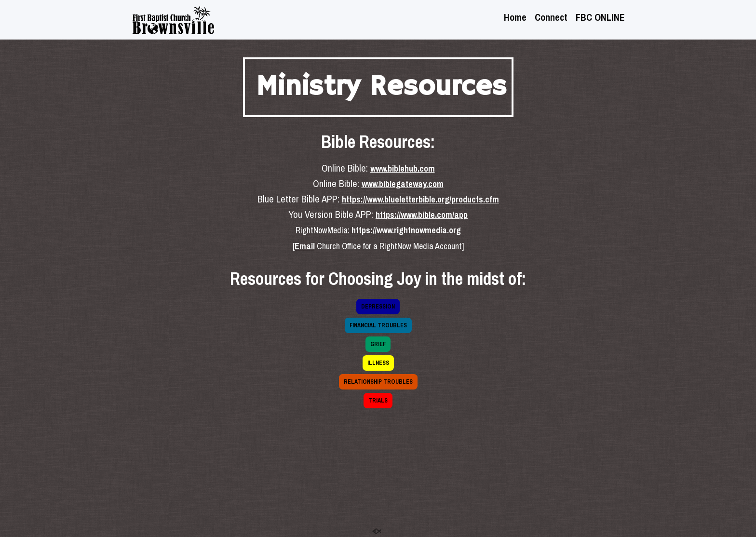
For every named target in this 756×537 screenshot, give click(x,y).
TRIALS (378, 401)
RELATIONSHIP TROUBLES (378, 382)
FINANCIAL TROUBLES (378, 325)
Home (515, 18)
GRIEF (378, 344)
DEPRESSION (378, 307)
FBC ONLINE (600, 18)
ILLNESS (378, 363)
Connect (551, 18)
